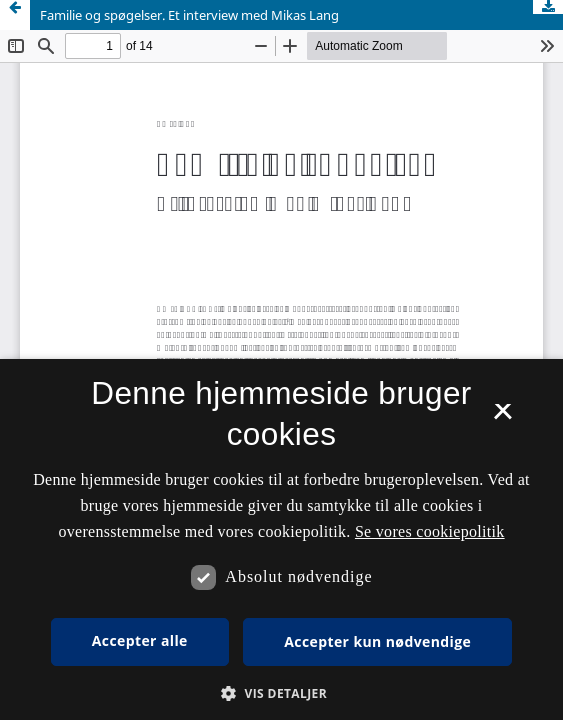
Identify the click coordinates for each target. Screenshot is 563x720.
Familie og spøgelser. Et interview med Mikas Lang (189, 15)
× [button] (502, 418)
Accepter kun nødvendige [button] (377, 641)
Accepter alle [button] (140, 640)
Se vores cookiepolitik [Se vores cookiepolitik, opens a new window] (430, 531)
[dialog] (281, 539)
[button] (281, 693)
